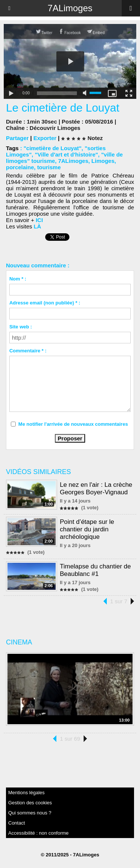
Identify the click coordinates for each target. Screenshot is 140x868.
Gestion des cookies (30, 803)
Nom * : (18, 279)
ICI (39, 220)
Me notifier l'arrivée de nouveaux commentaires (73, 424)
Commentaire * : (28, 351)
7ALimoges (70, 8)
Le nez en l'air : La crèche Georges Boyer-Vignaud (96, 488)
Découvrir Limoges (55, 128)
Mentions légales (27, 793)
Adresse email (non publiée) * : (45, 303)
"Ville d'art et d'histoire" (66, 154)
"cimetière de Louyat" (52, 148)
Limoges (103, 161)
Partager (17, 138)
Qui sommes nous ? (30, 813)
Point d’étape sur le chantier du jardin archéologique (87, 529)
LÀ (37, 226)
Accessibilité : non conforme (38, 833)
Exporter (45, 138)
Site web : (21, 327)
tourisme (49, 167)
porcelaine (20, 167)
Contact (17, 823)
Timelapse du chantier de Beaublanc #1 (95, 570)
